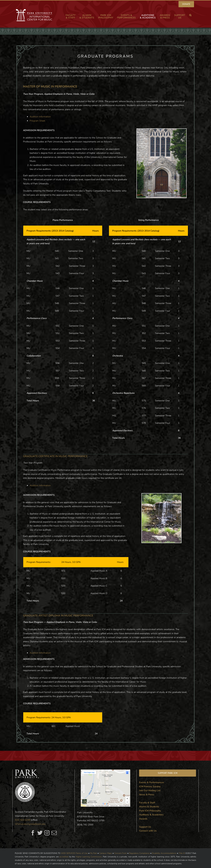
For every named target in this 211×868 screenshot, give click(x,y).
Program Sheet (37, 121)
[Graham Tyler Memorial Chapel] (162, 131)
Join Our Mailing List (150, 790)
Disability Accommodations (164, 853)
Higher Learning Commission (89, 857)
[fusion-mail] (54, 833)
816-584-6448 (23, 820)
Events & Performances (152, 782)
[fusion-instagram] (47, 833)
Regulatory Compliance (139, 853)
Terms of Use (82, 853)
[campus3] (161, 495)
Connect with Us (148, 831)
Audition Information (40, 117)
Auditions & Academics (151, 815)
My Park (94, 853)
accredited (64, 857)
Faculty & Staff (147, 803)
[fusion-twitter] (40, 833)
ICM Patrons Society (150, 787)
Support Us (145, 827)
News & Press (147, 795)
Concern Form (121, 853)
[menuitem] (186, 4)
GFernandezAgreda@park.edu (30, 824)
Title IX (182, 853)
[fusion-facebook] (33, 833)
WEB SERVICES (68, 853)
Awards (143, 819)
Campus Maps (106, 853)
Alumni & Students (149, 807)
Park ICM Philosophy (150, 811)
